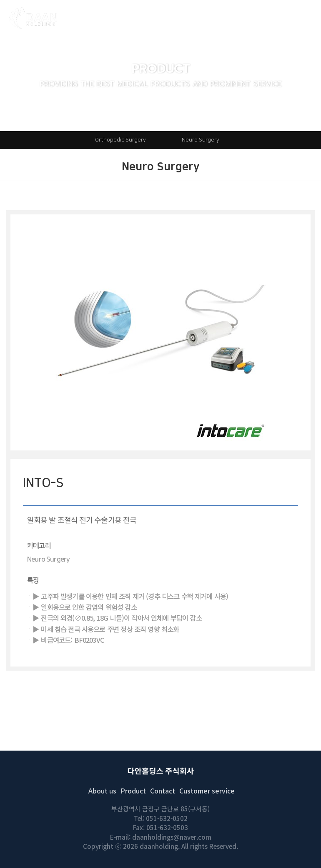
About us (102, 791)
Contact (163, 791)
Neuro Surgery (201, 140)
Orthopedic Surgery (120, 140)
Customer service (207, 791)
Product (133, 791)
